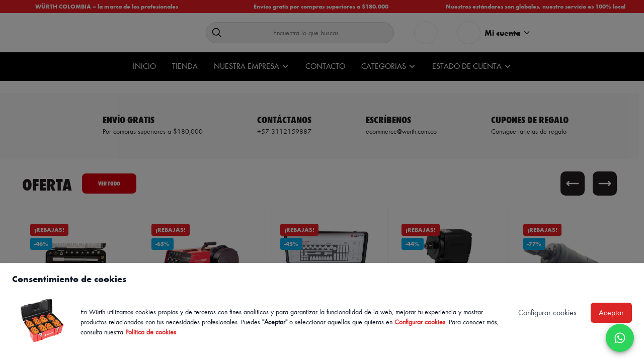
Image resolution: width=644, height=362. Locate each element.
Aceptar (611, 312)
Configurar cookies (420, 322)
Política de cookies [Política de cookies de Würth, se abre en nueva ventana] (151, 332)
